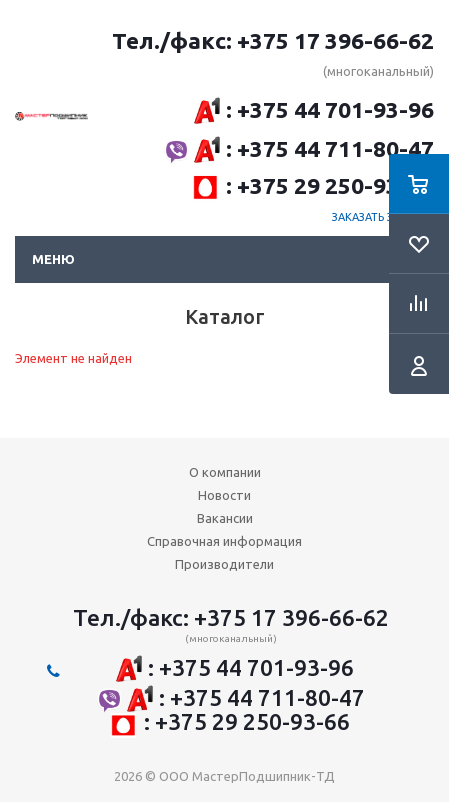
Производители (224, 564)
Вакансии (225, 518)
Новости (224, 495)
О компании (225, 472)
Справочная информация (224, 541)
